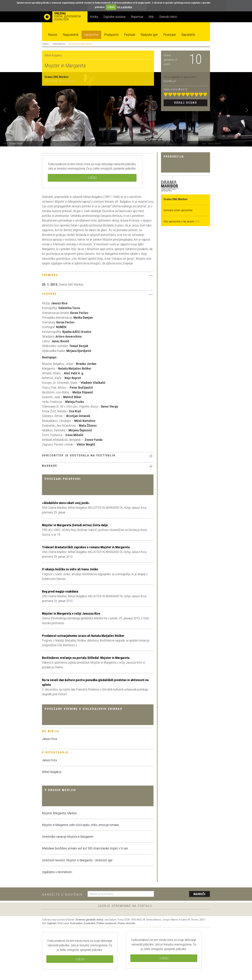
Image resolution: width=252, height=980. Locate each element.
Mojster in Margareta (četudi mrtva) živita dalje (75, 525)
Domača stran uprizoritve (178, 210)
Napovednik (71, 35)
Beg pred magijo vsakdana (60, 591)
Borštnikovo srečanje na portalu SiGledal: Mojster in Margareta (86, 658)
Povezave (170, 35)
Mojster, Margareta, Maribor (59, 813)
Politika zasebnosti (107, 923)
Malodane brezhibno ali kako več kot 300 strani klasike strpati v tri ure (85, 848)
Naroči (200, 894)
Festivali (130, 35)
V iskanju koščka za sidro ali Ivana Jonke (70, 569)
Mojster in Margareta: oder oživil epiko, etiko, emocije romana (80, 825)
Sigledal (51, 923)
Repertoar (137, 17)
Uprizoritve (91, 35)
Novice (53, 35)
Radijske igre (149, 35)
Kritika (94, 17)
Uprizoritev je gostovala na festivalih (98, 456)
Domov (46, 44)
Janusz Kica (49, 739)
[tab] (98, 276)
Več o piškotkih (124, 7)
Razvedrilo (188, 35)
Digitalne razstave (115, 17)
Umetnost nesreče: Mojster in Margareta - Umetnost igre (77, 860)
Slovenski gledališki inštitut (89, 920)
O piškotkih (89, 923)
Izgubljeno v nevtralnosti (57, 872)
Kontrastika (76, 923)
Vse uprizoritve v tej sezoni (179, 221)
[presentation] (184, 894)
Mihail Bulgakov (52, 772)
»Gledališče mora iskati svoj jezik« (66, 503)
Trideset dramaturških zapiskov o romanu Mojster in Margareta (86, 547)
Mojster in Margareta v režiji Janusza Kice (71, 613)
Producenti (111, 35)
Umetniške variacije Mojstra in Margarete (68, 837)
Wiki (151, 17)
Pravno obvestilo (127, 923)
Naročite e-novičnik (62, 895)
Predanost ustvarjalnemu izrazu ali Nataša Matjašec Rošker (83, 636)
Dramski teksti (168, 17)
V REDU (111, 7)
